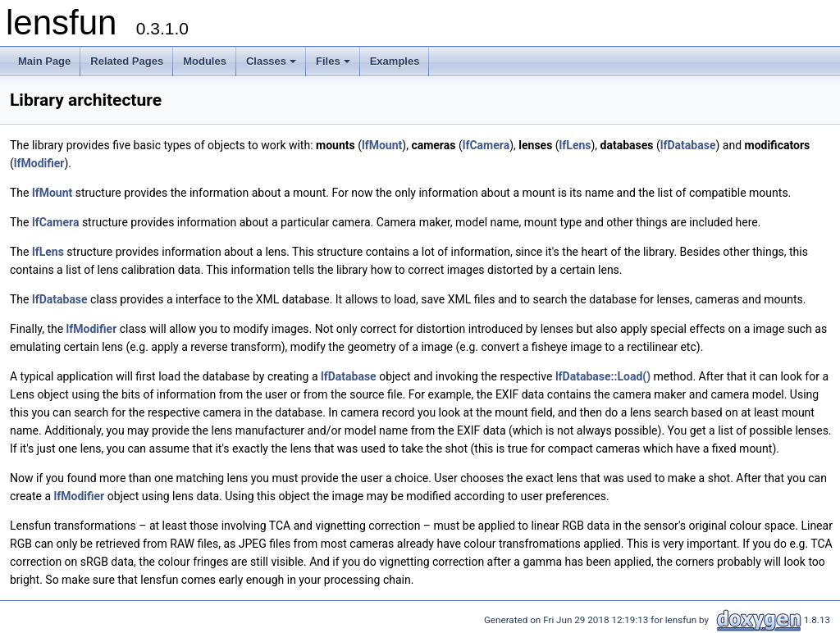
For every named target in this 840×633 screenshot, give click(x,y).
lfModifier (39, 163)
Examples (395, 61)
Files (334, 66)
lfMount (382, 145)
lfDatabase (688, 145)
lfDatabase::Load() (603, 376)
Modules (205, 61)
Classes (272, 66)
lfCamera (486, 145)
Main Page (44, 61)
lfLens (575, 145)
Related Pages (127, 61)
